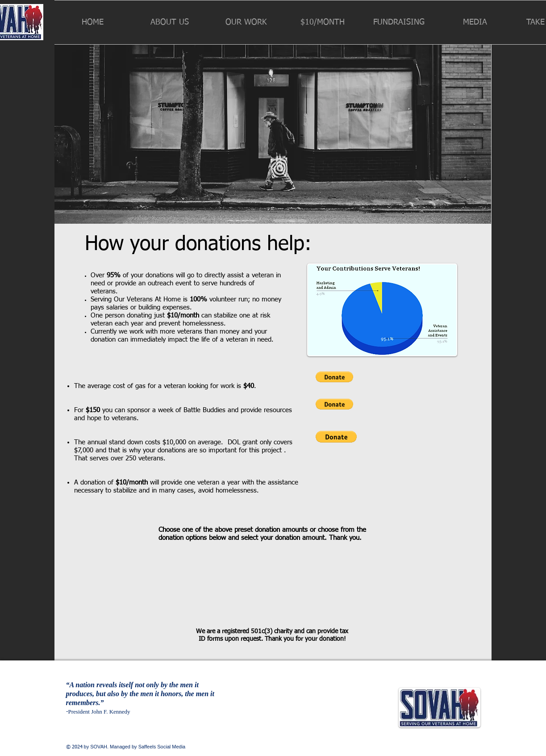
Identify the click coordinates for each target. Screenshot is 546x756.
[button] (170, 22)
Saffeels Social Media (162, 747)
